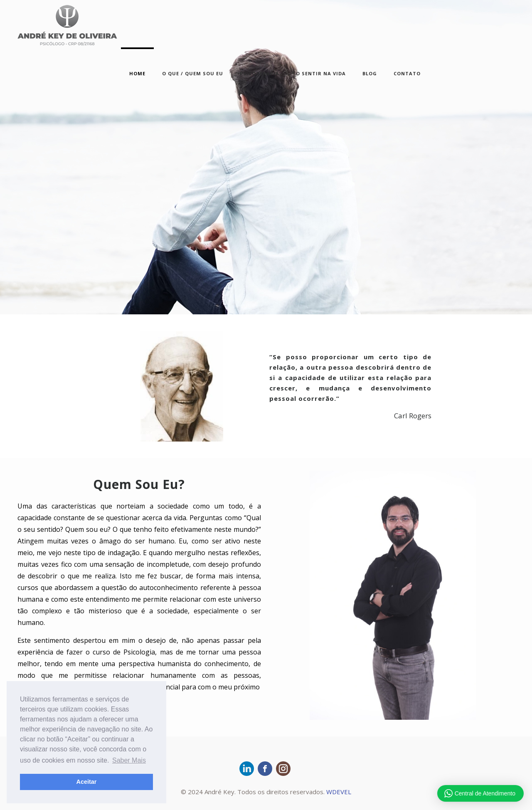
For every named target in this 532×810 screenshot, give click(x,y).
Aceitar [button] (87, 782)
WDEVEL (339, 792)
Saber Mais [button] (129, 760)
